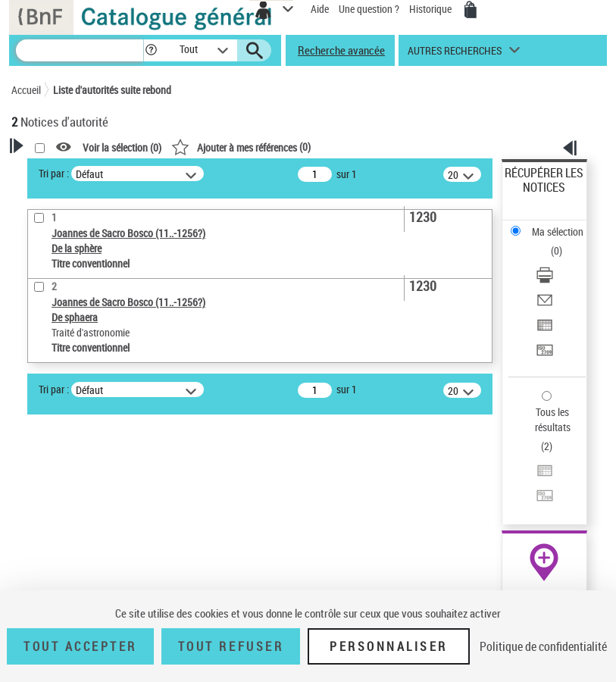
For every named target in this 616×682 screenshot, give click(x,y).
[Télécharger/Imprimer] (545, 280)
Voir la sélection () (122, 147)
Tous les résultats (553, 419)
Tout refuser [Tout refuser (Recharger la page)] (231, 646)
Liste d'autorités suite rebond (112, 90)
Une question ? (369, 9)
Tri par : (54, 173)
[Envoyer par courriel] (545, 305)
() (241, 147)
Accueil (26, 90)
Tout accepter (80, 646)
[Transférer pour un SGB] (545, 355)
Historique (432, 9)
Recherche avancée (341, 50)
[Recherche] (80, 50)
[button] (151, 50)
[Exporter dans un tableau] (545, 330)
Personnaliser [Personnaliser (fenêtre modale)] (389, 646)
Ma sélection (558, 232)
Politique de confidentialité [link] (543, 646)
